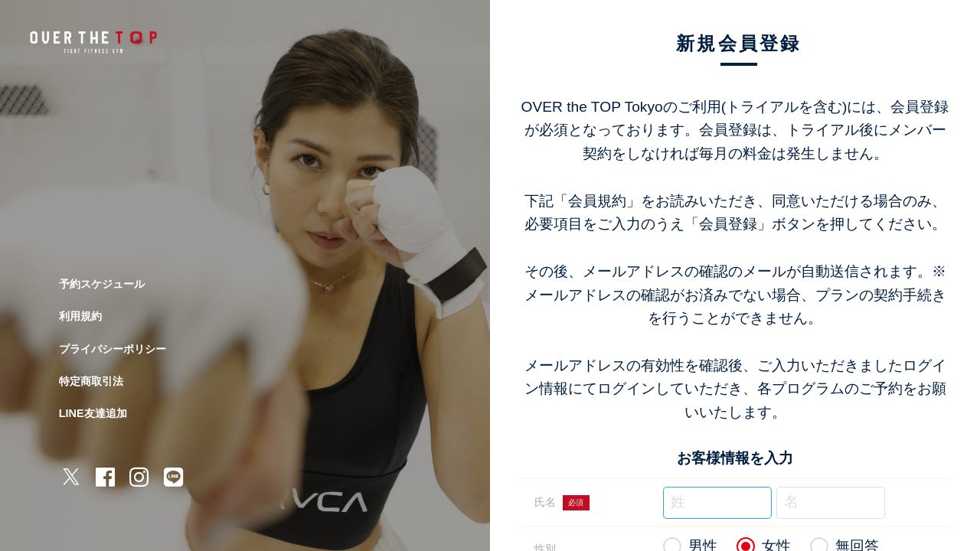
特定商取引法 (91, 381)
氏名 (562, 503)
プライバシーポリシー (113, 349)
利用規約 (80, 316)
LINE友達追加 (93, 413)
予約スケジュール (102, 284)
